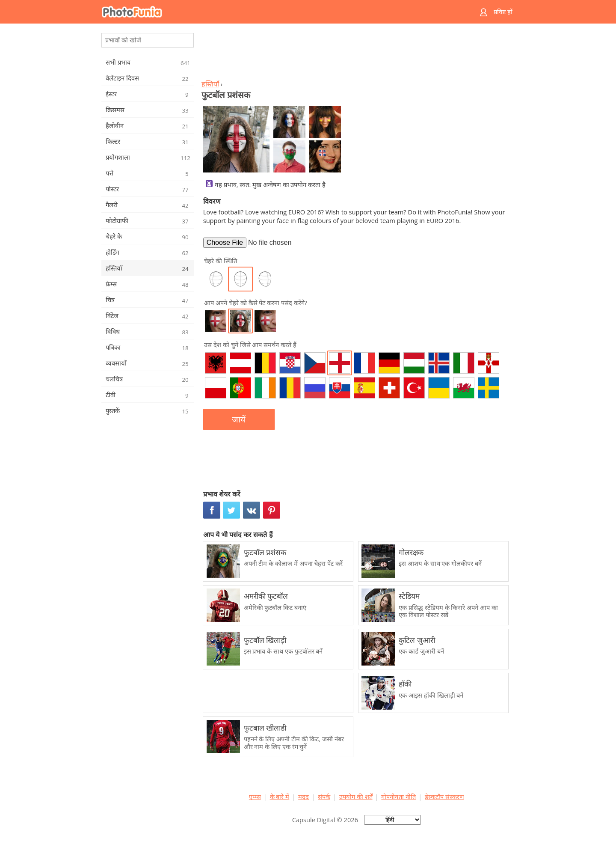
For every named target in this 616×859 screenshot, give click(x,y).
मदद (304, 797)
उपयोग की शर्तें (356, 797)
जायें (239, 419)
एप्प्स (255, 797)
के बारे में (280, 797)
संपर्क (324, 797)
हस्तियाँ (210, 84)
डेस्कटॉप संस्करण (444, 797)
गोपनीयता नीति (398, 797)
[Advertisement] (356, 54)
